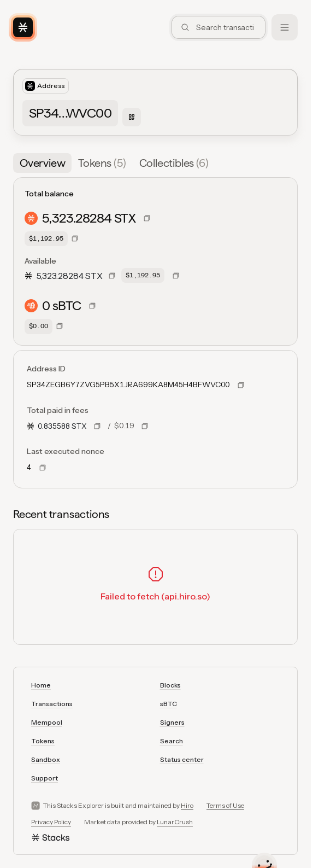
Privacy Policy (51, 822)
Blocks (170, 685)
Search (172, 741)
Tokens (43, 741)
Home (41, 685)
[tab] (42, 163)
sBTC (169, 704)
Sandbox (46, 759)
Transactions (52, 704)
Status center (182, 759)
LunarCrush (175, 822)
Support (45, 778)
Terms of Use (225, 805)
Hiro (187, 805)
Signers (172, 722)
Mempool (47, 722)
